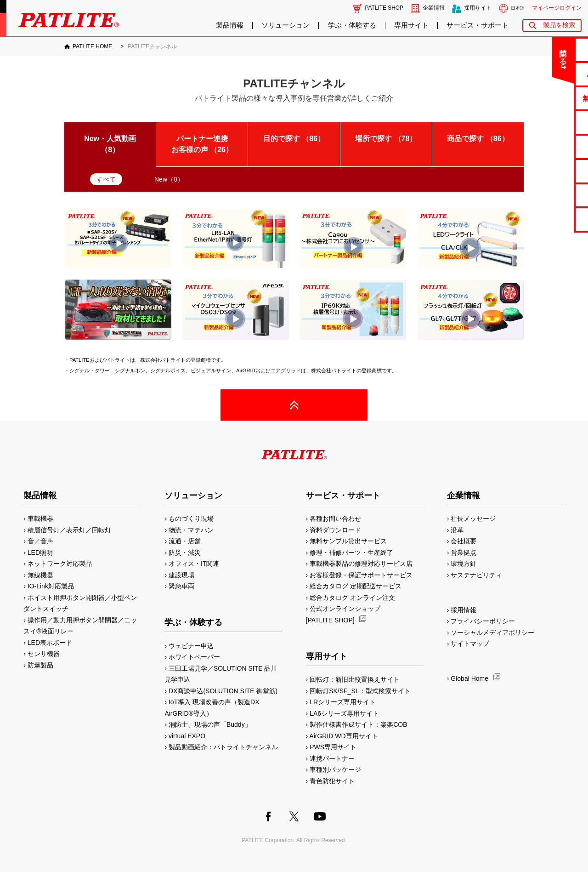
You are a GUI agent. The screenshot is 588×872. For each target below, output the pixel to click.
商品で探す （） (478, 139)
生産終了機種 (552, 171)
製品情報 (230, 25)
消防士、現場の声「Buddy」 (210, 724)
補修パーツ (552, 195)
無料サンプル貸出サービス (348, 541)
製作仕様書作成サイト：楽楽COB (358, 724)
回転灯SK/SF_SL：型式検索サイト (360, 691)
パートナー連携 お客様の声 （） (207, 144)
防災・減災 (185, 553)
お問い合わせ (552, 49)
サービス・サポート (478, 25)
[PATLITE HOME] (88, 46)
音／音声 (40, 541)
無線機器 (40, 575)
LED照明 (40, 553)
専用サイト (411, 25)
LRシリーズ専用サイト (343, 702)
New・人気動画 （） (110, 144)
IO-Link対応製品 (51, 586)
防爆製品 (40, 665)
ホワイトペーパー (194, 657)
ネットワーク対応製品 (60, 564)
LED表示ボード (50, 643)
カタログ (552, 122)
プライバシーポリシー (483, 621)
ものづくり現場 (191, 519)
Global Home (469, 678)
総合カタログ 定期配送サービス (356, 586)
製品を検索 (559, 25)
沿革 (457, 530)
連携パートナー (332, 758)
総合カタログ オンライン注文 (352, 598)
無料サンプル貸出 (552, 98)
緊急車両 (181, 586)
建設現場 (181, 575)
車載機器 (40, 519)
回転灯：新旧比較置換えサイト (355, 679)
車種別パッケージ (335, 769)
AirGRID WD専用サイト (343, 736)
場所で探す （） (386, 139)
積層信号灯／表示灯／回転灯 (69, 530)
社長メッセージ (473, 519)
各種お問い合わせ (335, 519)
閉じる (505, 52)
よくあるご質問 (552, 74)
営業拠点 (464, 553)
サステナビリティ (476, 575)
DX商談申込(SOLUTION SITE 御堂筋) (223, 691)
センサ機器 (44, 654)
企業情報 (434, 8)
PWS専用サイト (333, 747)
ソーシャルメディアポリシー (492, 633)
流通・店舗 (185, 541)
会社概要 (464, 541)
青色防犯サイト (332, 781)
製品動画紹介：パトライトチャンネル (223, 747)
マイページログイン (557, 8)
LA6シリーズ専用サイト (344, 713)
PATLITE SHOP (384, 8)
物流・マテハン (191, 530)
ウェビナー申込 (191, 646)
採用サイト (478, 8)
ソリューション (286, 25)
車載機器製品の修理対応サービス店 (361, 564)
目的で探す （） (294, 139)
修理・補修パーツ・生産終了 (351, 553)
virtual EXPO (187, 736)
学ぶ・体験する (352, 25)
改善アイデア (552, 219)
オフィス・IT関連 (194, 564)
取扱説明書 (552, 146)
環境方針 (464, 564)
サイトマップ (470, 644)
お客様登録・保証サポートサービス (361, 575)
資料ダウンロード (335, 530)
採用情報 (464, 610)
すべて (106, 179)
